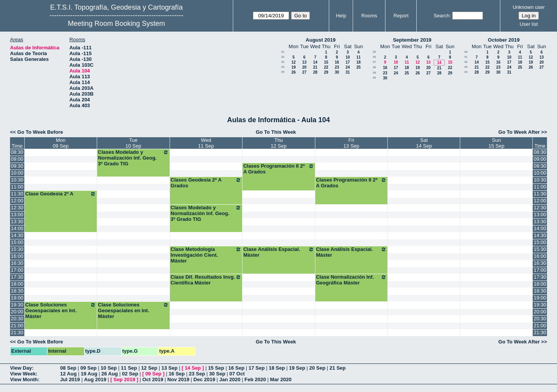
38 (374, 67)
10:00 (17, 173)
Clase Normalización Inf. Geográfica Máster (352, 280)
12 (294, 62)
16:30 (17, 263)
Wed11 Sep (206, 143)
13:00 (17, 215)
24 (347, 67)
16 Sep (236, 368)
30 (337, 72)
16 (337, 62)
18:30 (17, 291)
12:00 (17, 201)
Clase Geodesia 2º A (61, 194)
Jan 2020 (230, 379)
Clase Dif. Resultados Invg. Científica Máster (206, 280)
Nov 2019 (178, 379)
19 (294, 67)
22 (326, 67)
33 (283, 62)
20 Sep (317, 368)
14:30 (17, 235)
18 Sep (277, 368)
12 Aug (68, 374)
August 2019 (321, 40)
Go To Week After (519, 132)
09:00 (17, 159)
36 (374, 57)
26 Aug (110, 374)
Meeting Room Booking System (116, 24)
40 (374, 78)
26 (294, 72)
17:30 (17, 277)
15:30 (17, 249)
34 (283, 67)
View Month (24, 379)
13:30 (17, 221)
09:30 (17, 166)
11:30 (17, 194)
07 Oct (237, 374)
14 (315, 62)
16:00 (17, 256)
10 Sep (109, 368)
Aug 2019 (95, 379)
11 (358, 57)
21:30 (17, 332)
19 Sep (297, 368)
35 (283, 72)
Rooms (369, 16)
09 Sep (89, 368)
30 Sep (217, 374)
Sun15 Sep (496, 143)
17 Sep (257, 368)
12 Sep (149, 368)
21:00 (17, 326)
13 (304, 62)
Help (341, 16)
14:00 (17, 228)
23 (337, 67)
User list (529, 24)
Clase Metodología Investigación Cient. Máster (206, 255)
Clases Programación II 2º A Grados (279, 169)
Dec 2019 (204, 379)
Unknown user (529, 7)
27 (304, 72)
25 (358, 67)
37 (374, 62)
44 (466, 72)
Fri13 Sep (351, 143)
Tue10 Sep (133, 143)
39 (374, 73)
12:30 (17, 208)
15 (326, 62)
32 (283, 57)
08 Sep (68, 368)
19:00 (17, 298)
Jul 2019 (70, 379)
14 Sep (193, 368)
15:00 (17, 242)
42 (466, 62)
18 (358, 62)
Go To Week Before (40, 132)
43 (466, 67)
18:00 (17, 284)
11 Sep (129, 368)
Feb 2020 (255, 379)
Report (401, 16)
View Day (21, 368)
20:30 (17, 319)
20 (304, 67)
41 (466, 57)
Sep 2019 (124, 379)
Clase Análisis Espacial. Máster (279, 252)
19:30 (17, 305)
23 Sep (197, 374)
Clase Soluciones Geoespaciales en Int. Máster (61, 310)
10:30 (17, 180)
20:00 (17, 312)
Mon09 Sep (61, 143)
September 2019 (412, 40)
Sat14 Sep (424, 143)
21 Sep (338, 368)
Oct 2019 (153, 379)
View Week (23, 374)
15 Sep (216, 368)
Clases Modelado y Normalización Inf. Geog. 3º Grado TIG (133, 158)
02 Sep (130, 374)
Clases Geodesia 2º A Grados (206, 183)
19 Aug (89, 374)
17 (347, 62)
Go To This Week (276, 132)
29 (326, 72)
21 (315, 67)
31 (283, 52)
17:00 (17, 270)
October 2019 (504, 40)
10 (347, 57)
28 (315, 72)
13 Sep (170, 368)
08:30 (17, 152)
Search (442, 16)
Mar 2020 (281, 379)
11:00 (17, 187)
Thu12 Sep (278, 143)
